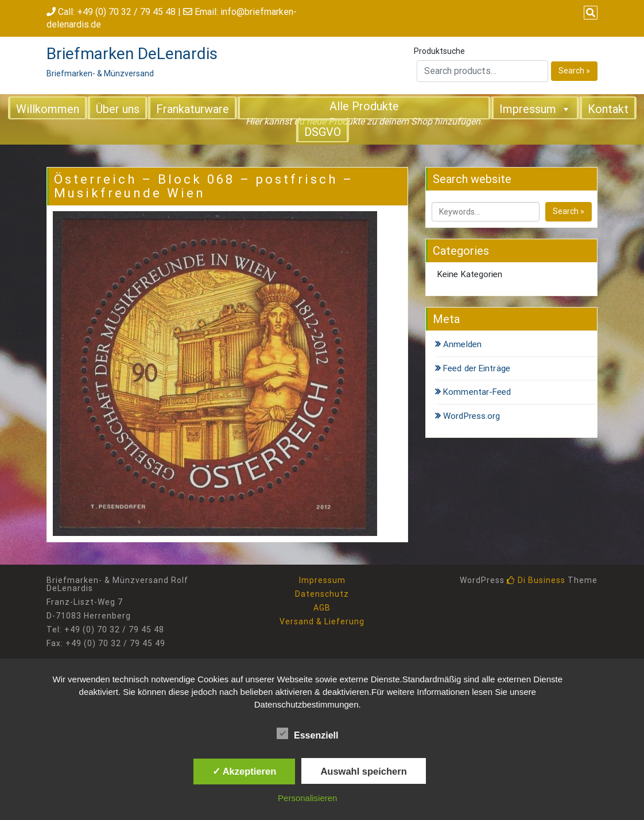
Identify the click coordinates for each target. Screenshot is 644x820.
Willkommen (48, 109)
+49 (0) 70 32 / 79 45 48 (126, 12)
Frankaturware (193, 109)
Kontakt (608, 109)
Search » (574, 71)
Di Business (536, 580)
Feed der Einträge (477, 368)
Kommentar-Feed (477, 392)
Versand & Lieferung (322, 621)
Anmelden (462, 344)
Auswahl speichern (363, 771)
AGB (322, 608)
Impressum (535, 108)
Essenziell (307, 733)
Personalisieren (307, 798)
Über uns (118, 109)
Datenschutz (322, 594)
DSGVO (323, 132)
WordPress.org (472, 416)
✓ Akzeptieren (245, 771)
